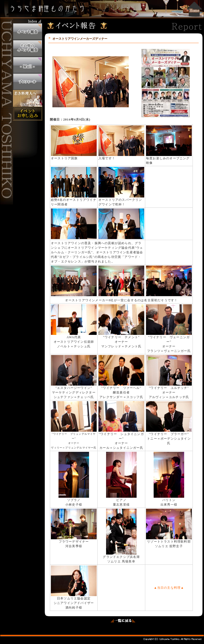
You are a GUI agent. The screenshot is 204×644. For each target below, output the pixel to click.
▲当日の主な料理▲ (169, 588)
